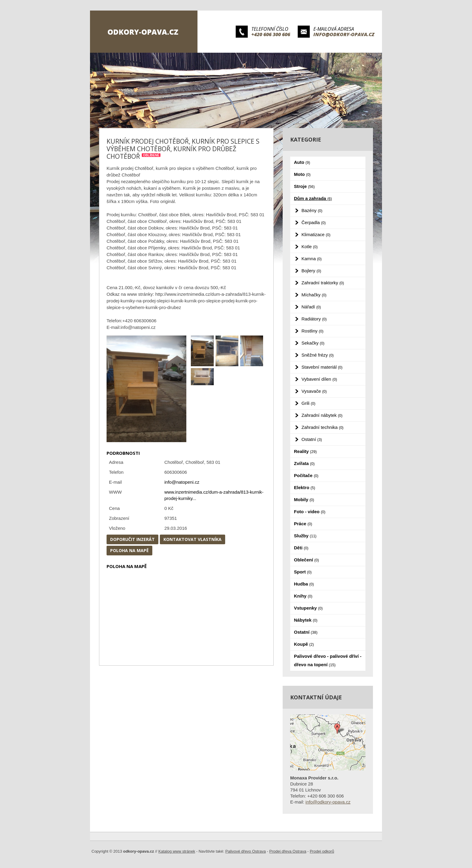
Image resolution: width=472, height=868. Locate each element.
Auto (302, 162)
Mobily (304, 500)
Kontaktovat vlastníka (193, 539)
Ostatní (312, 439)
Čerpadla (314, 222)
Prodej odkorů (322, 851)
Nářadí (311, 307)
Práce (303, 524)
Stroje (304, 186)
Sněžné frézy (318, 355)
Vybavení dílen (319, 379)
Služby (305, 536)
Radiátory (314, 319)
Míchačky (314, 295)
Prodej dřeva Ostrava (288, 851)
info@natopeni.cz (182, 482)
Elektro (305, 487)
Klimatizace (316, 234)
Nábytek (306, 620)
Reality (306, 451)
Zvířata (304, 463)
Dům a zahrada (313, 198)
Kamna (312, 259)
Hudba (304, 584)
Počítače (306, 475)
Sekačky (313, 343)
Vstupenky (308, 608)
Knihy (303, 596)
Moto (302, 174)
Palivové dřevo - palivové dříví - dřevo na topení (328, 660)
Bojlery (311, 271)
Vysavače (314, 391)
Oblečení (307, 560)
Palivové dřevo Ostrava (246, 851)
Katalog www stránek (177, 851)
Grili (309, 403)
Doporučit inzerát (132, 539)
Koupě (304, 644)
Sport (303, 572)
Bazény (312, 210)
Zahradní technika (323, 427)
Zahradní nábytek (322, 415)
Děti (301, 548)
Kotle (310, 247)
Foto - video (310, 512)
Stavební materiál (322, 367)
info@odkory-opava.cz (344, 34)
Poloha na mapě (129, 550)
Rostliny (313, 331)
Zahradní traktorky (323, 283)
